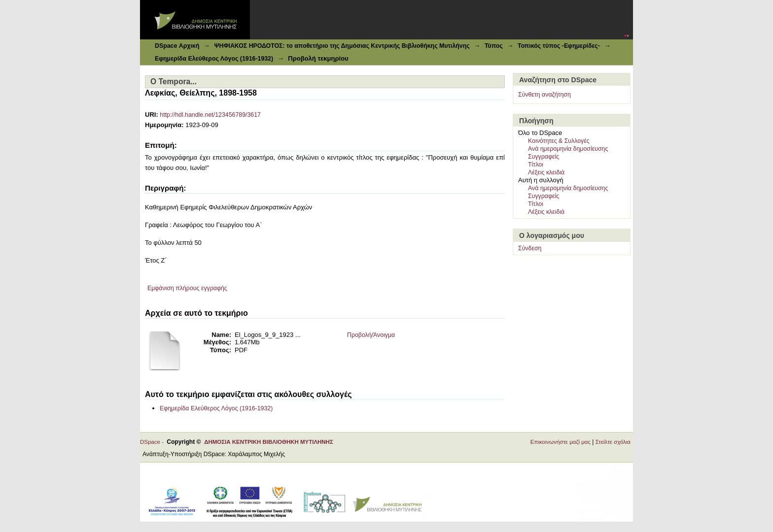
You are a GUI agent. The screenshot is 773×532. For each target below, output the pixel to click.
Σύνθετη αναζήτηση (545, 95)
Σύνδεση (530, 248)
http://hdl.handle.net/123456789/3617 (210, 115)
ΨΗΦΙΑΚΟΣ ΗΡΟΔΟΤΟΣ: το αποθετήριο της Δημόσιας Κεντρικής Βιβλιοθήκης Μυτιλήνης (342, 46)
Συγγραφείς (544, 157)
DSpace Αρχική (177, 46)
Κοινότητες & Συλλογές (559, 141)
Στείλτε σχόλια (613, 442)
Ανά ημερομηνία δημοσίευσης (568, 149)
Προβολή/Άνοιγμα (371, 335)
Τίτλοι (536, 165)
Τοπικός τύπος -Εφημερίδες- (559, 46)
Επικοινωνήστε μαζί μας (561, 442)
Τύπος (494, 46)
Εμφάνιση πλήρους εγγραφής (187, 288)
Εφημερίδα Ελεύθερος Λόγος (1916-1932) (214, 59)
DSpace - (153, 442)
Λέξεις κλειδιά (546, 172)
